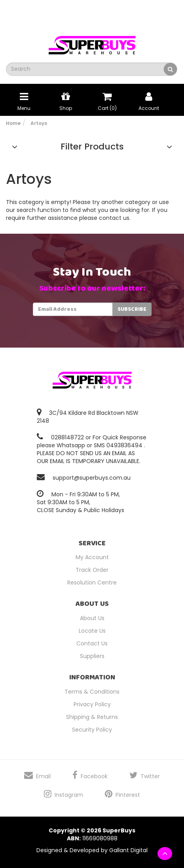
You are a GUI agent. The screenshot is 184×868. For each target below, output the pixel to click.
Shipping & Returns (92, 717)
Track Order (92, 570)
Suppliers (92, 656)
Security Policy (92, 730)
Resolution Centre (92, 582)
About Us (92, 618)
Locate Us (92, 631)
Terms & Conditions (92, 692)
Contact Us (92, 643)
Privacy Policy (92, 704)
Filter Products (92, 147)
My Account (92, 557)
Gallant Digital (128, 850)
